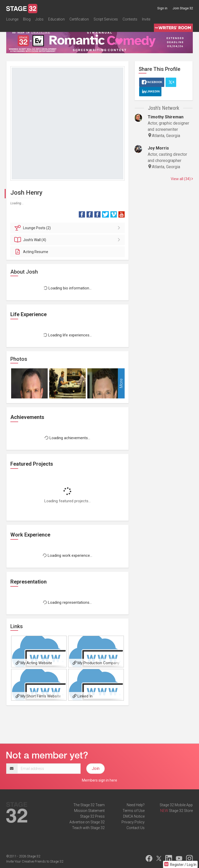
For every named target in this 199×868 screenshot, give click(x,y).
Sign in (162, 8)
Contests (130, 19)
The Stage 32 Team (89, 805)
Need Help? (136, 805)
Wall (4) (68, 240)
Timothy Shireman (166, 117)
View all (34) (182, 179)
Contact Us (136, 828)
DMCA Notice (134, 816)
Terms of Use (134, 811)
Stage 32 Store (181, 811)
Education (56, 19)
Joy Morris (158, 148)
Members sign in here (99, 780)
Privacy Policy (133, 822)
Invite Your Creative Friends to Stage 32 (35, 861)
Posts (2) (68, 228)
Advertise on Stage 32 (87, 822)
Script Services (106, 19)
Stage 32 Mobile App (176, 805)
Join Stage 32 (183, 8)
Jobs (39, 19)
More (121, 383)
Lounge (12, 19)
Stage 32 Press (92, 816)
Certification (79, 19)
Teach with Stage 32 (88, 828)
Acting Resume (31, 252)
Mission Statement (89, 811)
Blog (27, 19)
